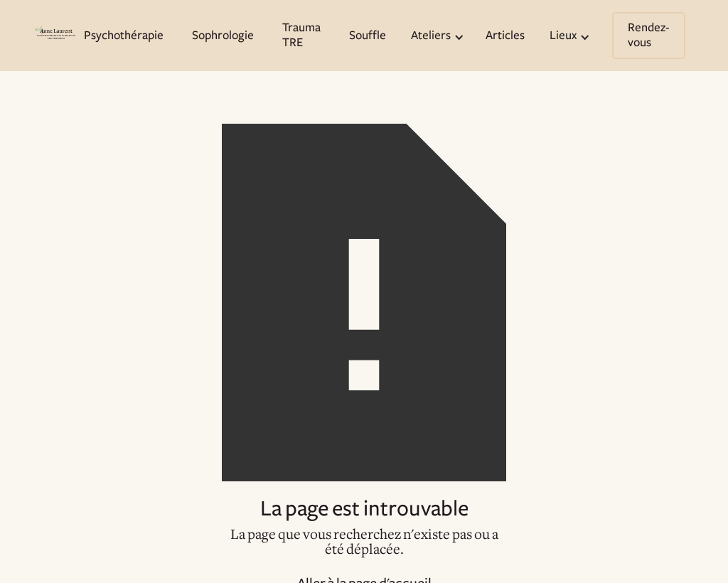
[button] (436, 36)
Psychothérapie (124, 36)
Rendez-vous (649, 35)
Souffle (368, 36)
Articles (505, 36)
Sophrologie (223, 36)
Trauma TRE (301, 35)
